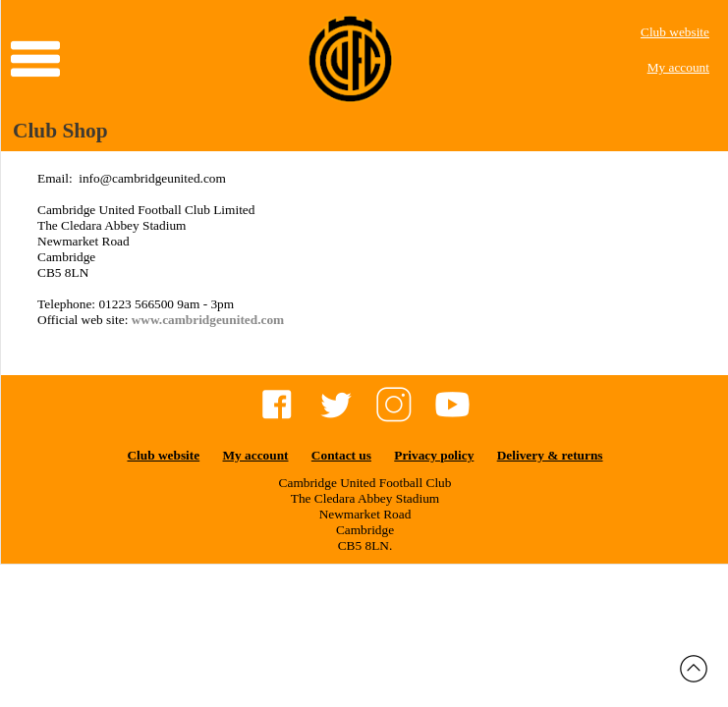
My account (678, 67)
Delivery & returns (550, 455)
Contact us (341, 455)
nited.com (256, 320)
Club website (675, 32)
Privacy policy (434, 455)
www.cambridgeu (181, 320)
